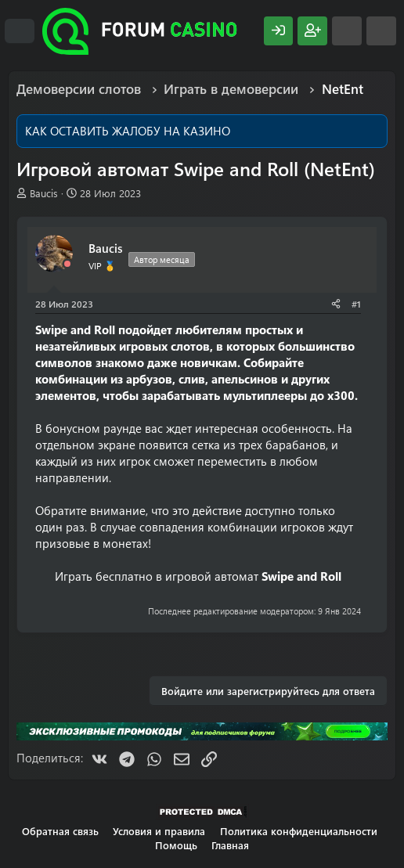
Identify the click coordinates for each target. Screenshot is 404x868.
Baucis (44, 193)
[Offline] (67, 264)
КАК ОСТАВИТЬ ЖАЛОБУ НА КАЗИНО (128, 131)
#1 (356, 304)
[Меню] (20, 31)
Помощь (176, 845)
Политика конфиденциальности (299, 831)
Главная (230, 845)
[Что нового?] (347, 31)
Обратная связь (60, 831)
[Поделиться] (336, 304)
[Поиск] (381, 31)
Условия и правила (159, 831)
